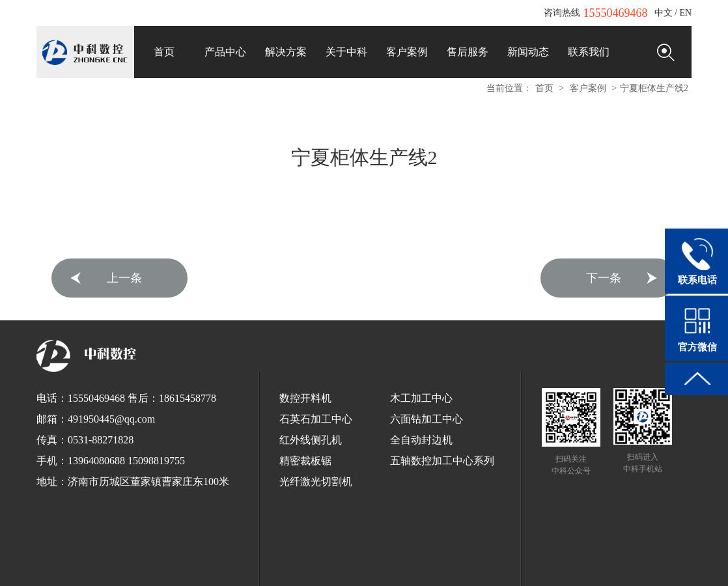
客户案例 (588, 88)
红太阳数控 (548, 559)
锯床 (223, 559)
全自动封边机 (421, 440)
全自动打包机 (261, 559)
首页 (544, 88)
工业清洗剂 (189, 559)
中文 (664, 13)
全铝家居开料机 (311, 570)
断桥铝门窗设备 (417, 570)
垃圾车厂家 (502, 559)
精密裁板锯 (305, 461)
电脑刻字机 (364, 570)
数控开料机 (305, 398)
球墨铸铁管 (311, 559)
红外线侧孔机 (311, 440)
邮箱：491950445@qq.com (96, 419)
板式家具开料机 (601, 559)
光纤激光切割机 (316, 481)
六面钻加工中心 (427, 419)
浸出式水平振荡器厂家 (376, 559)
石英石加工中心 (316, 419)
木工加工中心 (421, 398)
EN (685, 13)
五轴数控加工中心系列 (442, 461)
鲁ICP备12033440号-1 (412, 544)
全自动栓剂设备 (449, 559)
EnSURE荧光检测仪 (129, 559)
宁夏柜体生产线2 (654, 88)
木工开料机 (654, 559)
